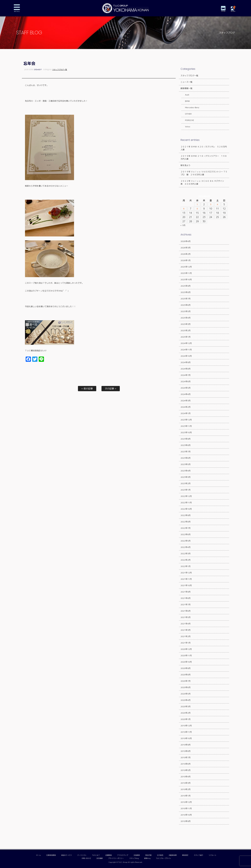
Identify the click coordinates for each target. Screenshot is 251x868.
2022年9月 (186, 515)
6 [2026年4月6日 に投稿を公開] (184, 209)
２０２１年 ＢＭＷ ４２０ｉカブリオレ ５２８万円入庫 (204, 148)
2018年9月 (186, 821)
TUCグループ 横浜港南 (125, 8)
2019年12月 (186, 726)
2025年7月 (186, 299)
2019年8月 (186, 751)
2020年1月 (186, 719)
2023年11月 (186, 426)
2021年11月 (186, 579)
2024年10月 (186, 356)
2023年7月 (186, 452)
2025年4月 (186, 318)
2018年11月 (186, 808)
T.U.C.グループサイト (164, 858)
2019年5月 (186, 770)
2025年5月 (186, 311)
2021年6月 (186, 611)
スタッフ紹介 (199, 855)
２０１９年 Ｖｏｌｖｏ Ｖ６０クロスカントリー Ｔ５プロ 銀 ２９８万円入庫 (204, 173)
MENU (19, 8)
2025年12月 (186, 267)
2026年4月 (186, 241)
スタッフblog (134, 858)
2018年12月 (186, 802)
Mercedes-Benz (190, 107)
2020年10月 (186, 662)
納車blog (147, 858)
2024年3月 (186, 401)
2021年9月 (186, 592)
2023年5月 (186, 464)
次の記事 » (110, 388)
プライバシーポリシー (116, 858)
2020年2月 (186, 713)
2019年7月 (186, 757)
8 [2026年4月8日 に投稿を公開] (197, 209)
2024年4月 (186, 394)
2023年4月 (186, 471)
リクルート (213, 855)
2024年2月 (186, 407)
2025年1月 (186, 337)
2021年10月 (186, 585)
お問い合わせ (86, 858)
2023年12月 (186, 420)
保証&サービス (66, 855)
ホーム (38, 855)
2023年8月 (186, 445)
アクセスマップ (123, 855)
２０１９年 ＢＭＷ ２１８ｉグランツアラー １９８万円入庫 (204, 157)
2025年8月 (186, 292)
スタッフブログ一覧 (60, 70)
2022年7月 (186, 528)
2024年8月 (186, 369)
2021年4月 (186, 624)
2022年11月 (186, 503)
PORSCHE (188, 120)
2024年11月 (186, 350)
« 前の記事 (87, 388)
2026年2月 (186, 254)
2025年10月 (186, 280)
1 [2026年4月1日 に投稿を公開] (197, 204)
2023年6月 (186, 458)
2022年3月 (186, 554)
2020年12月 (186, 649)
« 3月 (183, 225)
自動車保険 (173, 855)
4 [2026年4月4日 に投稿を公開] (217, 204)
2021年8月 (186, 598)
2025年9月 (186, 286)
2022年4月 (186, 547)
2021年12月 (186, 573)
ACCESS (233, 11)
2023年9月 (186, 439)
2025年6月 (186, 305)
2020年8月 (186, 675)
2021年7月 (186, 605)
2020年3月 (186, 706)
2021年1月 (186, 643)
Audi (185, 95)
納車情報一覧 (186, 88)
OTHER (186, 114)
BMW (185, 101)
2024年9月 (186, 362)
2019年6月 (186, 764)
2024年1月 (186, 413)
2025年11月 (186, 273)
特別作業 (148, 855)
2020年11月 (186, 655)
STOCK (224, 11)
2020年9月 (186, 668)
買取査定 (185, 855)
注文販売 (160, 855)
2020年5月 (186, 694)
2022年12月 (186, 496)
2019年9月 (186, 745)
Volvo (186, 127)
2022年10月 (186, 509)
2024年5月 (186, 388)
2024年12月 (186, 343)
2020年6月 (186, 687)
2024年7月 (186, 375)
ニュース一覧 (186, 82)
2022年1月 (186, 566)
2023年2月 (186, 483)
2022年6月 (186, 534)
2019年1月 (186, 796)
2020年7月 (186, 681)
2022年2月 (186, 560)
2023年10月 (186, 432)
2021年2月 (186, 636)
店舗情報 (109, 855)
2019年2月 (186, 789)
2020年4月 (186, 700)
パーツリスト (82, 855)
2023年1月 (186, 490)
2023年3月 (186, 477)
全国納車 (137, 855)
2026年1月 (186, 260)
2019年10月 (186, 738)
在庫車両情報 (51, 855)
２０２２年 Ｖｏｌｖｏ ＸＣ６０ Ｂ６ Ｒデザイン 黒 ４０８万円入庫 (203, 182)
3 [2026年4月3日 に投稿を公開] (211, 204)
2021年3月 (186, 630)
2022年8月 (186, 522)
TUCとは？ (96, 855)
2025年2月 (186, 330)
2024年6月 (186, 381)
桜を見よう (185, 165)
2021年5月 (186, 617)
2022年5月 (186, 541)
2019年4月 (186, 777)
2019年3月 (186, 783)
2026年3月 (186, 248)
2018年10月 (186, 815)
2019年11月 (186, 732)
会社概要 (100, 858)
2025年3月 (186, 324)
